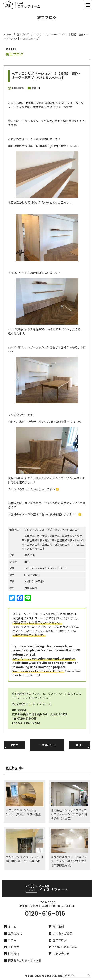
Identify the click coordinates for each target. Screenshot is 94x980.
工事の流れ (15, 934)
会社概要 (14, 947)
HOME (7, 35)
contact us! (31, 675)
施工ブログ (23, 35)
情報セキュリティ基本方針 (25, 961)
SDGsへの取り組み (65, 947)
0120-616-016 (27, 719)
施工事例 (58, 927)
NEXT (79, 745)
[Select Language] (77, 975)
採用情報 (14, 954)
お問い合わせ (61, 954)
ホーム (12, 927)
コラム (12, 940)
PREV (15, 745)
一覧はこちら (47, 745)
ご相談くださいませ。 (65, 618)
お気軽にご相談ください (61, 631)
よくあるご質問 (62, 934)
